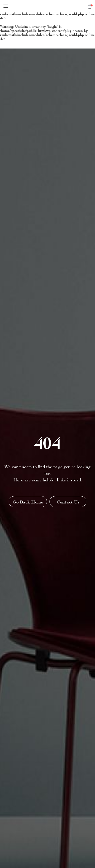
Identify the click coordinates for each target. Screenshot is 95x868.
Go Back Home (28, 502)
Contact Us (68, 502)
